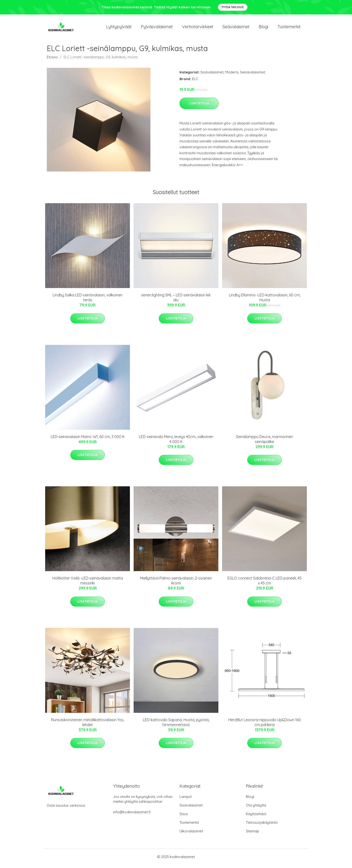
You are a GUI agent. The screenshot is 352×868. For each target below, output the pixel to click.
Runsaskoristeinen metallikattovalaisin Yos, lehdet (88, 726)
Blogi (263, 28)
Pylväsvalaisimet (157, 28)
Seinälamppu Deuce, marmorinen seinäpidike (264, 442)
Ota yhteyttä (256, 808)
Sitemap (252, 834)
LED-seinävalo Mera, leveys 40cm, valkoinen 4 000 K (176, 442)
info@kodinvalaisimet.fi (132, 815)
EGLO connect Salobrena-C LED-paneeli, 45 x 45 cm (264, 584)
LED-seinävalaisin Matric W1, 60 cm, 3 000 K (88, 440)
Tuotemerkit (289, 28)
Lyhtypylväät (119, 28)
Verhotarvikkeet (198, 28)
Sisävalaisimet (236, 28)
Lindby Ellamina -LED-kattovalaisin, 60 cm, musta (265, 301)
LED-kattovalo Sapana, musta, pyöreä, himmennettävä (176, 726)
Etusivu (52, 60)
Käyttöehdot (256, 817)
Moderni (232, 75)
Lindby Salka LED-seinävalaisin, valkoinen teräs (88, 301)
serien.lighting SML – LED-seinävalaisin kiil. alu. (176, 301)
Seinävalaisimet (253, 75)
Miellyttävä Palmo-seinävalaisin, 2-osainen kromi (176, 584)
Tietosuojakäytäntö (262, 826)
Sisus (184, 817)
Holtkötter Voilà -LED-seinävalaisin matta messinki (88, 584)
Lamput (186, 800)
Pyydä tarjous (233, 7)
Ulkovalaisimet (191, 834)
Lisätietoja (199, 106)
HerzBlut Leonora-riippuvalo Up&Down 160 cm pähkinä (265, 726)
